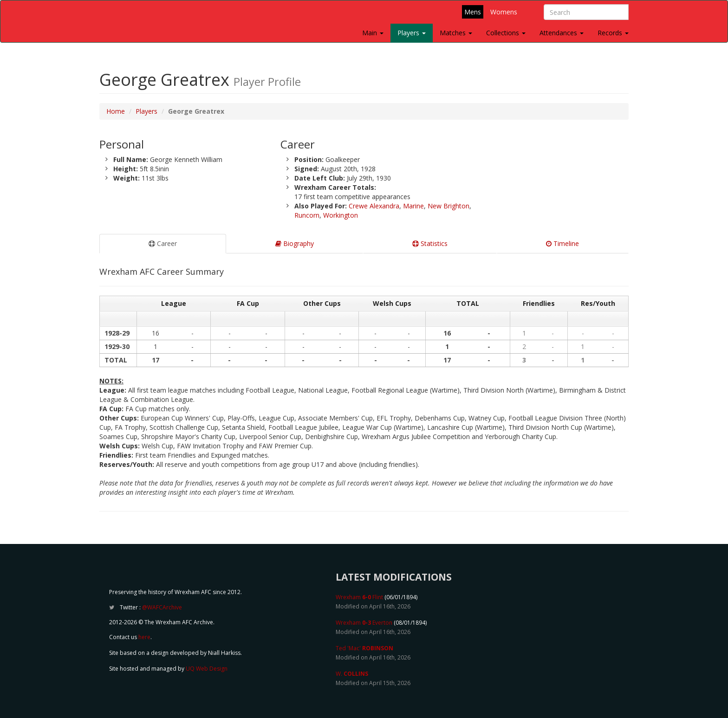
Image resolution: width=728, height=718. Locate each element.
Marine (413, 206)
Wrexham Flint (359, 597)
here (144, 637)
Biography (295, 243)
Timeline (562, 243)
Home (116, 111)
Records (613, 33)
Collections (506, 33)
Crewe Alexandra (374, 206)
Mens (473, 12)
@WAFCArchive (162, 607)
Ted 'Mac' (364, 648)
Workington (341, 215)
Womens (504, 12)
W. (352, 674)
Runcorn (307, 215)
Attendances (562, 33)
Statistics (430, 243)
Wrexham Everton (364, 623)
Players (412, 33)
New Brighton (448, 206)
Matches (456, 33)
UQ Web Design (207, 669)
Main (373, 33)
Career (163, 243)
